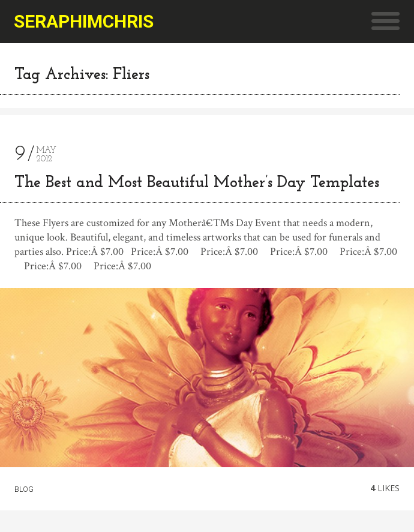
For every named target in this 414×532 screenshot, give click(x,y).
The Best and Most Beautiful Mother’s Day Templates (197, 183)
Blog (24, 489)
